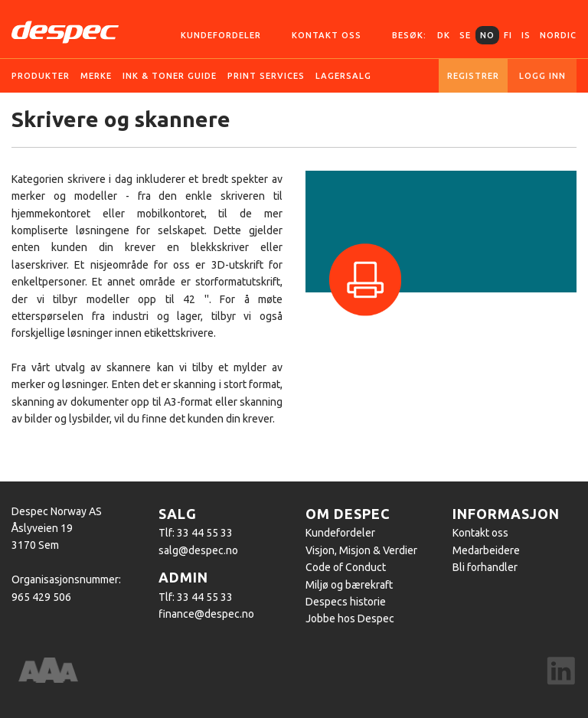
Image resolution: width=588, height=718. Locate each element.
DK (444, 35)
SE (465, 35)
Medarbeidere (486, 550)
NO (487, 35)
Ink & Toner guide (170, 76)
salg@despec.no (198, 550)
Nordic (558, 35)
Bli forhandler (485, 567)
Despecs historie (346, 602)
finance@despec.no (206, 614)
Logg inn (542, 76)
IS (526, 35)
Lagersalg (343, 76)
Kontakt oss (327, 35)
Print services (266, 76)
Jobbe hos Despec (350, 618)
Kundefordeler (221, 35)
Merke (96, 76)
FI (508, 35)
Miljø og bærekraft (349, 585)
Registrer (473, 76)
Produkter (41, 76)
